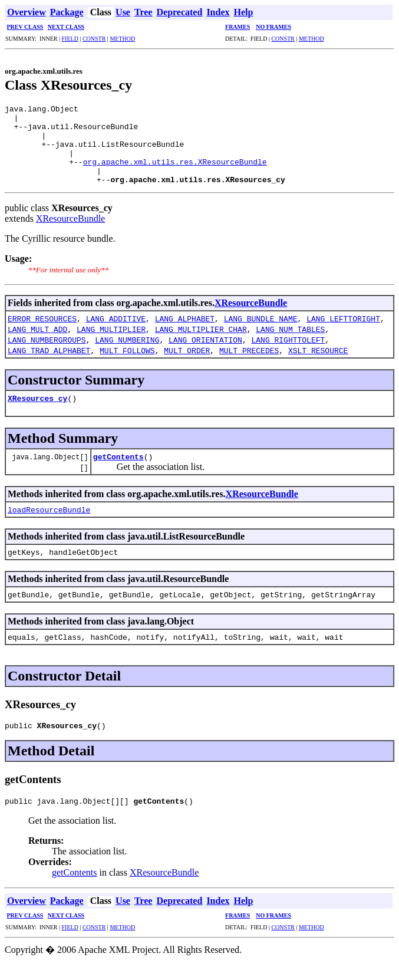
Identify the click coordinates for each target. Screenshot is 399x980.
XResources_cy (37, 414)
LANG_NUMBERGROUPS (47, 356)
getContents (118, 472)
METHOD (122, 39)
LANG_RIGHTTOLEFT (288, 356)
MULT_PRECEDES (249, 366)
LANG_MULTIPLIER (111, 345)
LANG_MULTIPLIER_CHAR (201, 345)
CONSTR (94, 39)
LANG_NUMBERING (127, 356)
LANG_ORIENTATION (205, 356)
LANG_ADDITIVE (116, 334)
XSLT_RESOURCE (318, 366)
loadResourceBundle (49, 525)
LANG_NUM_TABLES (290, 345)
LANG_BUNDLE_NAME (261, 334)
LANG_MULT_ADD (37, 345)
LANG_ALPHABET (185, 334)
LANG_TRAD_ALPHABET (49, 366)
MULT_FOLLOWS (127, 366)
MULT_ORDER (187, 366)
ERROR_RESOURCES (42, 334)
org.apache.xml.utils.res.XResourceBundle (175, 174)
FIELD (70, 39)
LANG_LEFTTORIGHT (343, 334)
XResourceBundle (70, 234)
